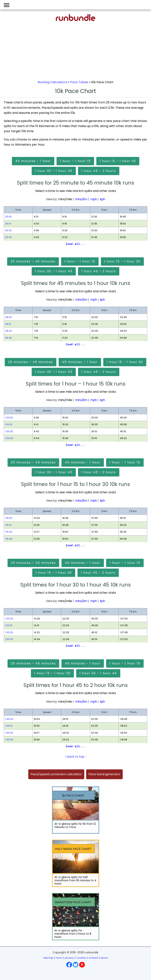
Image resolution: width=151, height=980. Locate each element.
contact (93, 958)
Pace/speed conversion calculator (56, 774)
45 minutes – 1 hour (33, 161)
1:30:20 (9, 632)
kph (103, 199)
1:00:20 (9, 431)
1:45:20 (9, 733)
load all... (75, 244)
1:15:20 (9, 532)
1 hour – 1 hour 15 (75, 161)
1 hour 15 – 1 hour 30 (118, 161)
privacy (69, 958)
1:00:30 (9, 438)
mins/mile (65, 199)
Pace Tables (79, 82)
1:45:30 (9, 740)
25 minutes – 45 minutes (33, 261)
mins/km (81, 199)
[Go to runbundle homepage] (76, 20)
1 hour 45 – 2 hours (99, 171)
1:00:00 (9, 418)
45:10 (8, 324)
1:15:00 (9, 518)
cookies (81, 958)
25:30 (8, 237)
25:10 (8, 224)
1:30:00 (9, 619)
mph (94, 199)
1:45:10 (9, 726)
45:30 (8, 338)
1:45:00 (9, 719)
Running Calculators (53, 82)
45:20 (8, 331)
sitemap (48, 958)
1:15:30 (9, 539)
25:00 (8, 217)
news (59, 958)
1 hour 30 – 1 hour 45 (54, 171)
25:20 (8, 230)
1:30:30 (9, 639)
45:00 (8, 317)
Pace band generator (104, 774)
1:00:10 (9, 424)
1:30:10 (9, 625)
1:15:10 (8, 525)
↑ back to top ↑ (75, 757)
